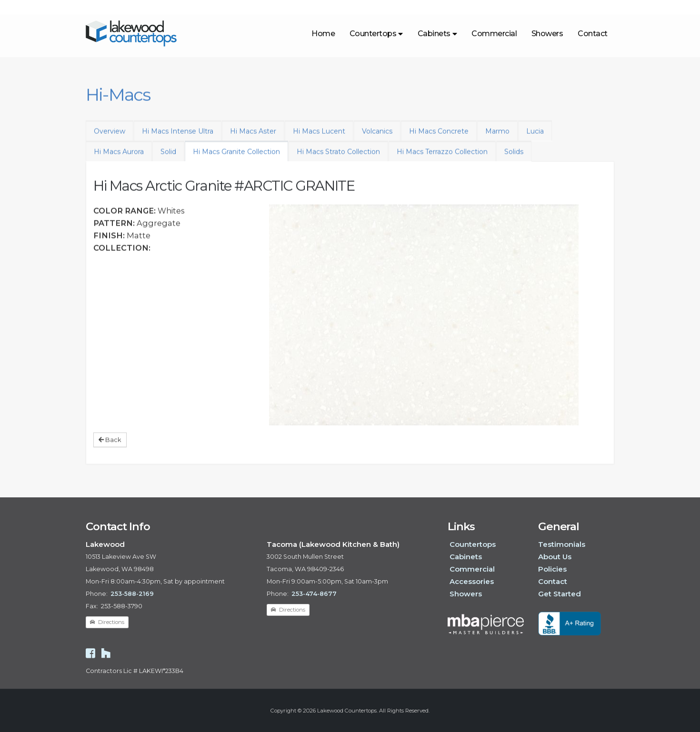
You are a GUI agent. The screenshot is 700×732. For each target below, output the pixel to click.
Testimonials (562, 544)
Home (323, 34)
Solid (168, 157)
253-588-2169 (132, 594)
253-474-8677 (314, 594)
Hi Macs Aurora (119, 157)
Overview (110, 137)
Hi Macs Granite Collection (236, 157)
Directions (107, 622)
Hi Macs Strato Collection (338, 157)
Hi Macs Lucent (319, 137)
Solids (514, 157)
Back (110, 445)
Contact (593, 34)
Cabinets (437, 34)
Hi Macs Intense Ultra (178, 137)
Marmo (497, 137)
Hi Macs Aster (253, 137)
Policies (552, 569)
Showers (547, 34)
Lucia (535, 137)
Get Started (560, 594)
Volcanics (377, 137)
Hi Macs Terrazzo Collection (442, 157)
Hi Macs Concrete (439, 137)
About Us (555, 557)
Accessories (472, 581)
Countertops (376, 34)
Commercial (494, 34)
